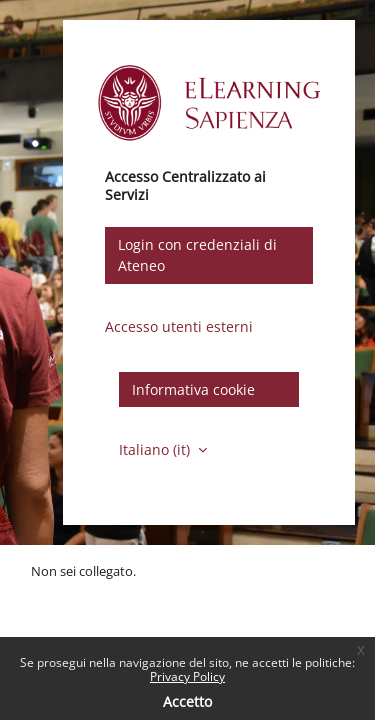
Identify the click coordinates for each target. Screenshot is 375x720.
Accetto (187, 701)
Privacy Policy (187, 676)
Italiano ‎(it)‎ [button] (156, 449)
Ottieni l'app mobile (89, 611)
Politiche (56, 591)
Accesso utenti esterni (179, 326)
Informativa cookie (193, 389)
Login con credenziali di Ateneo (197, 255)
